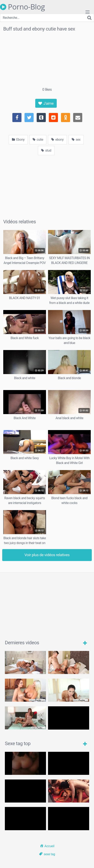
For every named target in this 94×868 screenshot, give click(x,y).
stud (46, 150)
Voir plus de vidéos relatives (47, 555)
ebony (57, 140)
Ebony (18, 140)
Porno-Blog (22, 7)
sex (76, 140)
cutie (38, 140)
